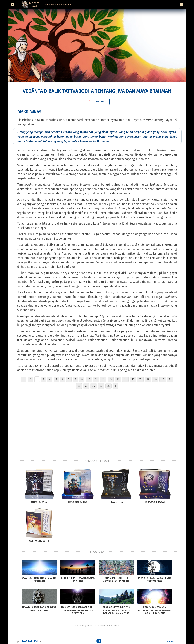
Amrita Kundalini (39, 541)
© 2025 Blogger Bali (84, 626)
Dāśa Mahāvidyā (78, 502)
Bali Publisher (113, 626)
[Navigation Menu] (182, 5)
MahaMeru (100, 626)
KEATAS (170, 641)
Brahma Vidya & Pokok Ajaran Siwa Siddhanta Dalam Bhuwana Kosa (116, 611)
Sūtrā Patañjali (39, 502)
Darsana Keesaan (155, 502)
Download (97, 101)
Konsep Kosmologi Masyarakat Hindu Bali (116, 580)
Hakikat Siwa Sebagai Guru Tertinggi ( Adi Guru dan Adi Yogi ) (78, 611)
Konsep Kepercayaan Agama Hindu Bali (78, 580)
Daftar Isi (30, 641)
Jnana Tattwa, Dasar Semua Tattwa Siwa (155, 580)
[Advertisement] (97, 423)
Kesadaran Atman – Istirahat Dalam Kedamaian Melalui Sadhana (155, 611)
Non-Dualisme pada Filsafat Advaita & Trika (39, 609)
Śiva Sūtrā (116, 502)
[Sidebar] (13, 5)
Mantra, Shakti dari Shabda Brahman (39, 580)
